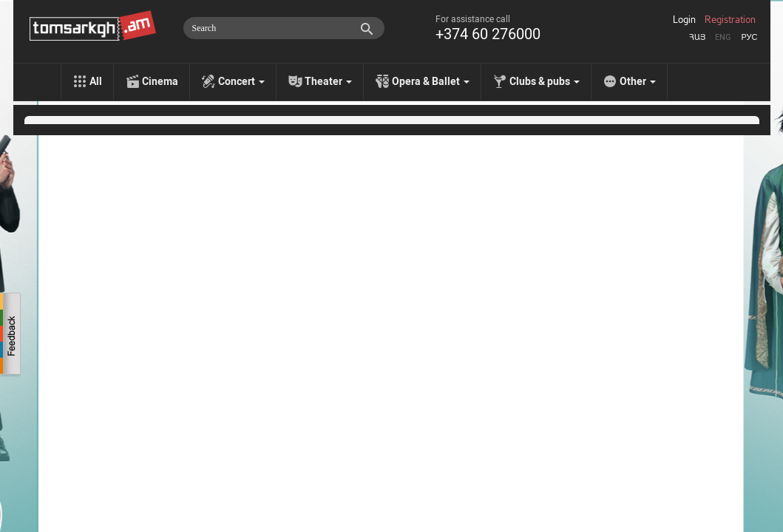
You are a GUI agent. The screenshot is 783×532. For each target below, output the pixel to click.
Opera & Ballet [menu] (431, 81)
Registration (730, 20)
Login (684, 20)
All (96, 81)
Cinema (160, 81)
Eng (723, 37)
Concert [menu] (241, 81)
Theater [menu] (328, 81)
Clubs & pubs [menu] (545, 81)
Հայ (697, 37)
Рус (749, 37)
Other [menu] (638, 81)
